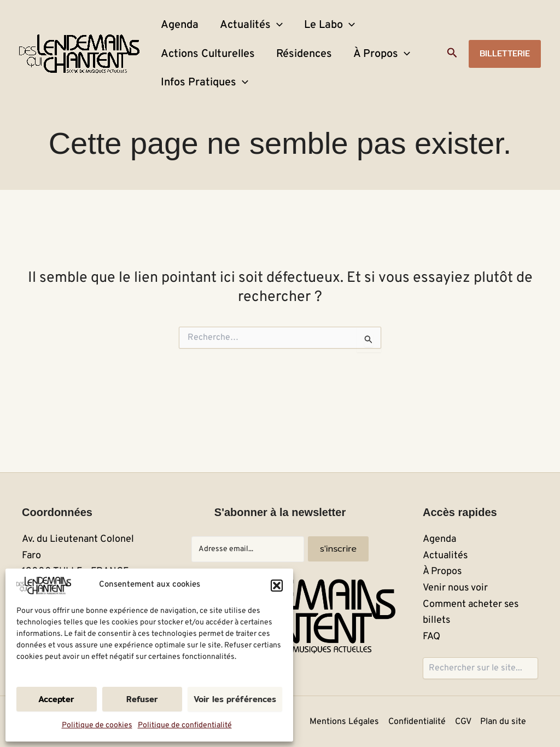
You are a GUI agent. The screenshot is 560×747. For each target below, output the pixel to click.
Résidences (292, 77)
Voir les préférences (235, 699)
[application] (265, 33)
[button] (277, 586)
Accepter (56, 699)
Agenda (176, 33)
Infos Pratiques (201, 120)
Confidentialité (419, 722)
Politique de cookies (97, 725)
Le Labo (309, 33)
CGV (464, 722)
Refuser (142, 699)
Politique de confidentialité (185, 725)
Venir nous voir (455, 588)
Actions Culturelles (204, 77)
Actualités (239, 33)
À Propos (361, 77)
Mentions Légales (346, 722)
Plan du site (504, 722)
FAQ (431, 637)
